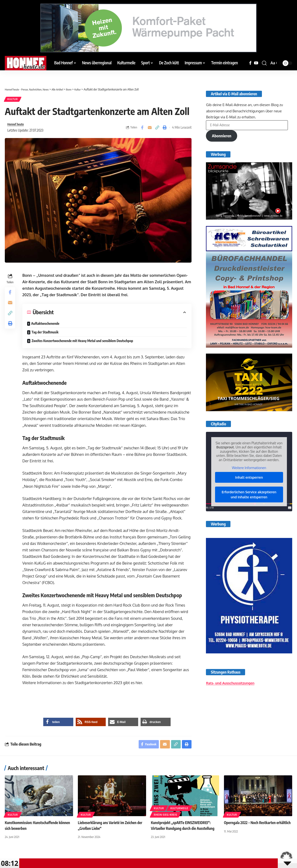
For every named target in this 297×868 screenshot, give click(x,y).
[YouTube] (256, 63)
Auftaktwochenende (46, 326)
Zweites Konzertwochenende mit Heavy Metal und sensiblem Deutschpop (83, 343)
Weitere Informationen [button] (249, 469)
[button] (264, 63)
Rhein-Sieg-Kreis (165, 832)
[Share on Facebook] (142, 129)
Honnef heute (17, 126)
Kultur (14, 100)
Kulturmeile (179, 825)
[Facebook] (250, 63)
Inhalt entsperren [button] (249, 478)
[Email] (150, 129)
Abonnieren (223, 136)
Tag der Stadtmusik (46, 335)
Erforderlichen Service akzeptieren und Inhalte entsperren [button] (249, 495)
